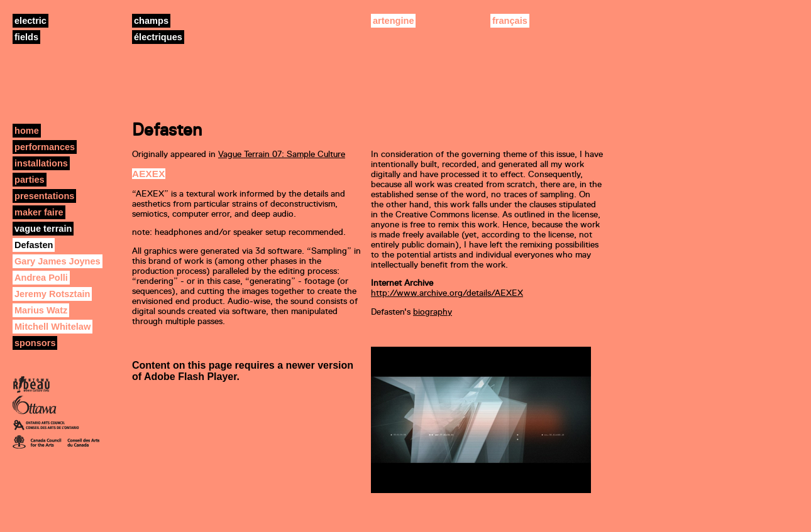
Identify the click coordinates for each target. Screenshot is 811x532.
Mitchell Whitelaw (52, 327)
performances (45, 147)
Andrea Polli (41, 278)
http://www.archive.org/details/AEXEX (447, 293)
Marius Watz (41, 310)
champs (151, 21)
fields (26, 37)
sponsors (35, 343)
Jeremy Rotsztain (52, 294)
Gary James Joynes (58, 261)
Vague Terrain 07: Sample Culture (282, 154)
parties (30, 180)
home (27, 131)
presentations (44, 196)
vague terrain (43, 229)
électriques (158, 37)
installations (41, 163)
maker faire (39, 212)
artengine (393, 21)
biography (433, 312)
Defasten (34, 245)
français (510, 21)
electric (30, 21)
